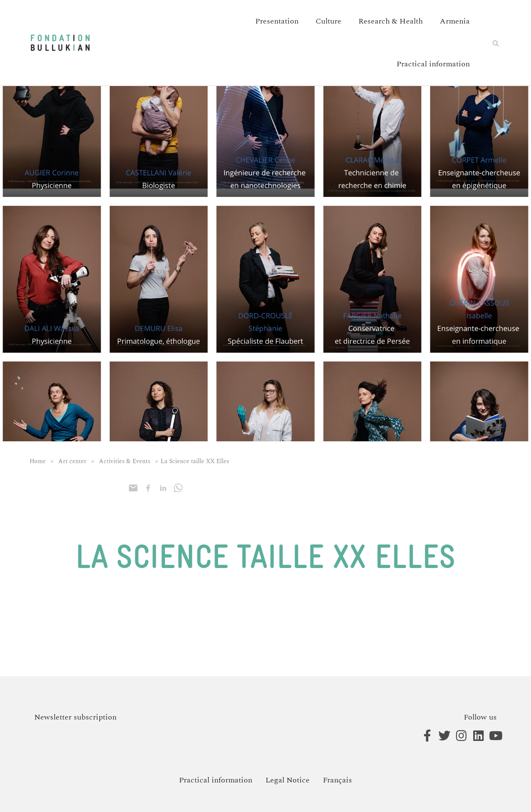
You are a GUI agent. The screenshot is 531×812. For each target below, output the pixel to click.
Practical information (433, 64)
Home (38, 461)
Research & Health (391, 21)
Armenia (455, 21)
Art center (72, 461)
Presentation (277, 21)
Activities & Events (125, 461)
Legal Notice (288, 780)
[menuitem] (337, 780)
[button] (496, 43)
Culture (328, 21)
